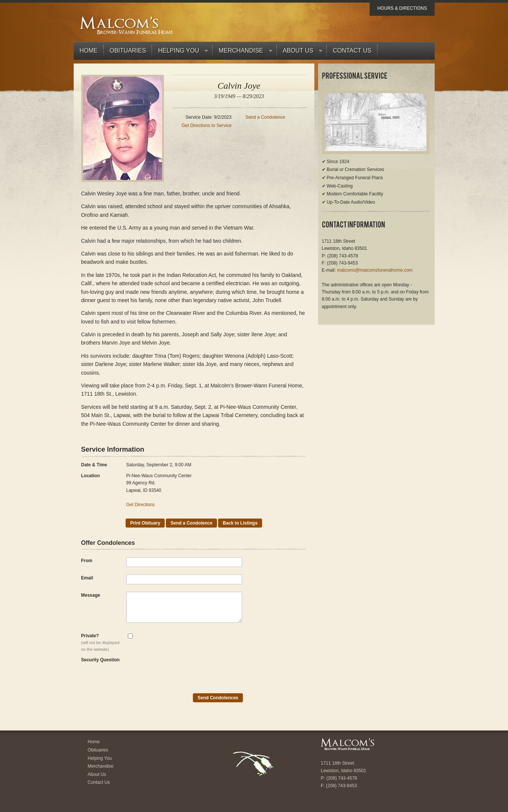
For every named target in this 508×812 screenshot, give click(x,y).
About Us (300, 52)
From (87, 561)
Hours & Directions (402, 8)
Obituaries (128, 51)
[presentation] (183, 671)
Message (91, 595)
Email (87, 578)
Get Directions (141, 505)
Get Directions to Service (207, 126)
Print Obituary (145, 523)
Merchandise (242, 52)
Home (89, 51)
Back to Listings (240, 523)
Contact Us (352, 51)
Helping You (180, 52)
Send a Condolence (265, 117)
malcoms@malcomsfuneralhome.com (375, 270)
